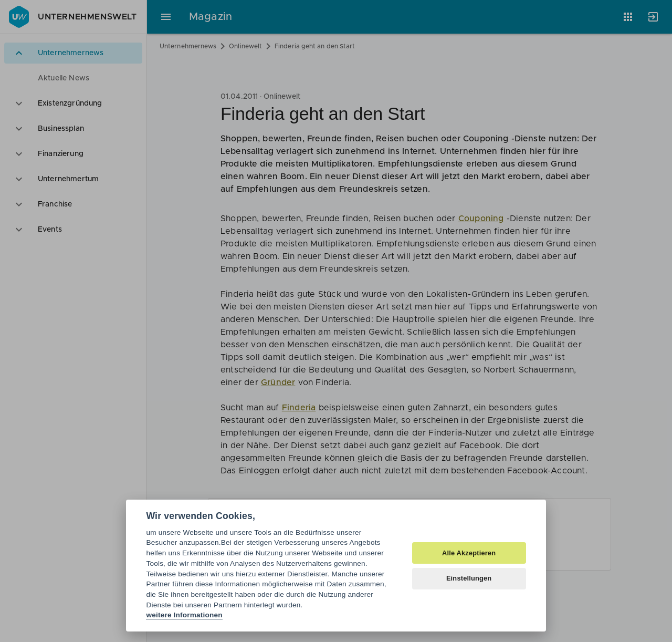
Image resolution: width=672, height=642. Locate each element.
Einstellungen (469, 578)
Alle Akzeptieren (469, 553)
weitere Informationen (184, 615)
